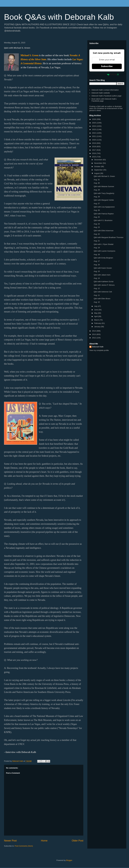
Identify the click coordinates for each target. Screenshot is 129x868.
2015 (94, 157)
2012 (94, 338)
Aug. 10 (97, 302)
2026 (94, 119)
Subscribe (107, 66)
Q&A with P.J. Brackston (103, 220)
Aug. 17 (97, 261)
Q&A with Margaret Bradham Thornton (109, 237)
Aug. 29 (97, 190)
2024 (94, 126)
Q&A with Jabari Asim (102, 275)
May (96, 313)
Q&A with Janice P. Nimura (104, 285)
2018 (94, 146)
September (99, 170)
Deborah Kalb (98, 347)
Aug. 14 (97, 278)
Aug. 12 (97, 288)
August (97, 173)
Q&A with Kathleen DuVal (103, 282)
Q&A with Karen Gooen (103, 268)
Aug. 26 (97, 210)
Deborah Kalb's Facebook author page (106, 96)
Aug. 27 (97, 203)
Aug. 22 (97, 234)
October (98, 166)
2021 (94, 136)
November (98, 163)
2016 (94, 153)
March (97, 320)
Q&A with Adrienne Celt (103, 292)
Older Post (78, 841)
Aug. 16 (97, 265)
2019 (94, 143)
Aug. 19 (97, 248)
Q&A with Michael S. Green (104, 176)
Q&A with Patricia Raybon (104, 214)
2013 (94, 334)
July (96, 306)
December (98, 160)
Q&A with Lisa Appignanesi (104, 207)
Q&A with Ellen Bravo (102, 299)
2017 (94, 150)
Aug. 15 (97, 271)
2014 (94, 331)
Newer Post (10, 841)
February (98, 323)
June (96, 310)
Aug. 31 (97, 180)
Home (44, 841)
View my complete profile (99, 350)
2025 (94, 123)
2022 (94, 133)
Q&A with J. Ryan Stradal (103, 244)
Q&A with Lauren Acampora (104, 251)
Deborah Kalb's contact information (105, 90)
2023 (94, 129)
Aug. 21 (97, 241)
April (96, 316)
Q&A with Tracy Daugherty (104, 193)
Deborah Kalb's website (101, 93)
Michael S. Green (29, 55)
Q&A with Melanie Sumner (104, 186)
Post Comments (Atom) (24, 846)
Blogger (69, 860)
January (98, 327)
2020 (94, 140)
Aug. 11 (97, 295)
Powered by (107, 74)
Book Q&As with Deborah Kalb (59, 17)
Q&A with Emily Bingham (103, 258)
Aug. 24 (97, 224)
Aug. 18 (97, 254)
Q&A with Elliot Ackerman (104, 231)
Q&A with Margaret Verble (104, 200)
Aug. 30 (97, 183)
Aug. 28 (97, 197)
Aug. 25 (97, 217)
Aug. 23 (97, 227)
